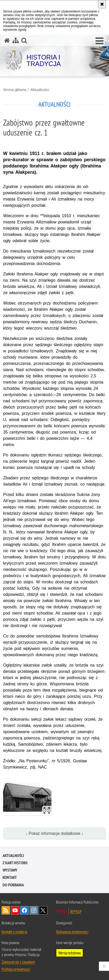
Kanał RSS (6, 910)
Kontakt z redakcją (14, 932)
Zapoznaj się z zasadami (18, 962)
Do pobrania (13, 885)
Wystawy (10, 870)
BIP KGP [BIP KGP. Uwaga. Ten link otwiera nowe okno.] (76, 911)
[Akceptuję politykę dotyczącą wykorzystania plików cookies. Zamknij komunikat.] (102, 4)
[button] (100, 41)
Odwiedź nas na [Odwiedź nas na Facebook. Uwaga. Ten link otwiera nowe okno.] (24, 910)
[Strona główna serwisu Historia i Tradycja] (7, 40)
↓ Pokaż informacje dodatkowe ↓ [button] (55, 833)
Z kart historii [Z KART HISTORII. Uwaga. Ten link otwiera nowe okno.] (15, 863)
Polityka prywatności (16, 969)
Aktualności (40, 90)
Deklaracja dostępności (72, 932)
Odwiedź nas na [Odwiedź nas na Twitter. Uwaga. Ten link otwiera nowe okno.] (43, 910)
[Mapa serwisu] (16, 40)
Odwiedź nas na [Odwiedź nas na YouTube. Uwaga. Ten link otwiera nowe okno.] (15, 910)
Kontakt (10, 877)
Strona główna (15, 90)
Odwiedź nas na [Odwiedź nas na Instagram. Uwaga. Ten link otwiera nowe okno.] (34, 910)
